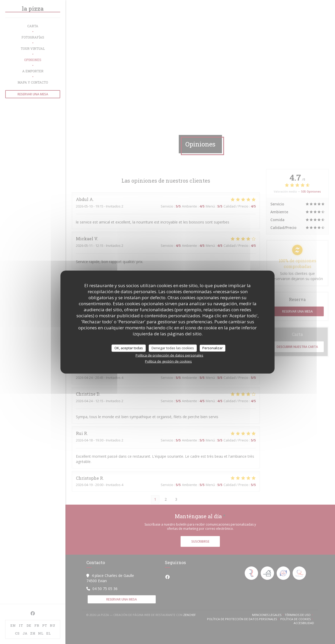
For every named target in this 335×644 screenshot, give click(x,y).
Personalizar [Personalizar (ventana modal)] (213, 348)
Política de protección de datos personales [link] (169, 355)
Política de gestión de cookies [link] (168, 361)
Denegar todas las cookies (173, 348)
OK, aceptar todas (129, 348)
